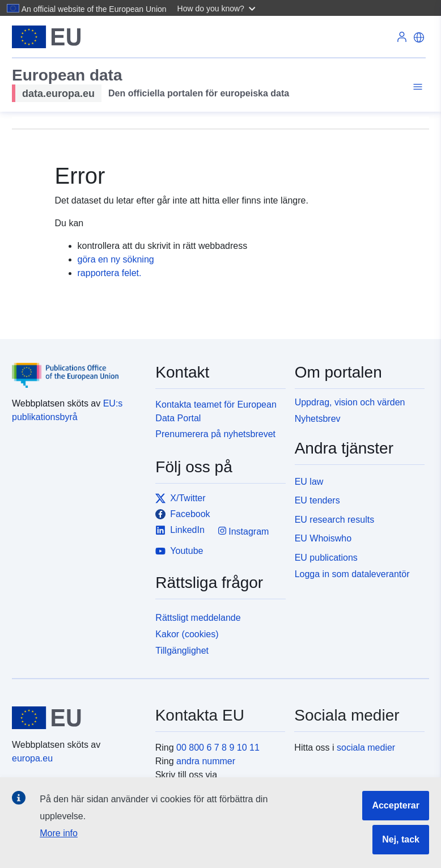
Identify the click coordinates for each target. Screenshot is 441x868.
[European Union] (77, 718)
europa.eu (32, 758)
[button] (218, 8)
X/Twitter (180, 498)
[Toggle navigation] (416, 87)
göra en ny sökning (116, 259)
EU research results (335, 520)
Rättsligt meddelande (198, 618)
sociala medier (366, 748)
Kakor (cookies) (187, 634)
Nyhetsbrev (318, 419)
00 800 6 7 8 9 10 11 (218, 748)
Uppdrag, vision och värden (350, 402)
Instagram (244, 531)
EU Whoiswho (323, 538)
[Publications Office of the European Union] (77, 367)
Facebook (183, 514)
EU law (309, 482)
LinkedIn (180, 530)
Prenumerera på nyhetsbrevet (215, 434)
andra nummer (206, 761)
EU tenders (317, 500)
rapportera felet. (110, 273)
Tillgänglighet (182, 651)
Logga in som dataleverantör (352, 574)
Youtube (179, 551)
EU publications (326, 558)
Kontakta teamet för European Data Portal (216, 411)
